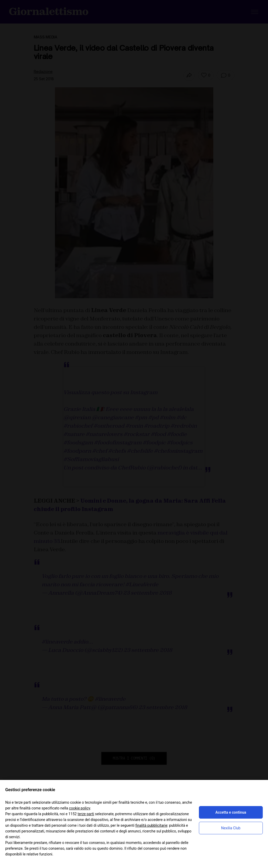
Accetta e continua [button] (231, 812)
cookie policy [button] (80, 808)
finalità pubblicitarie (151, 825)
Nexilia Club (231, 828)
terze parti (86, 814)
